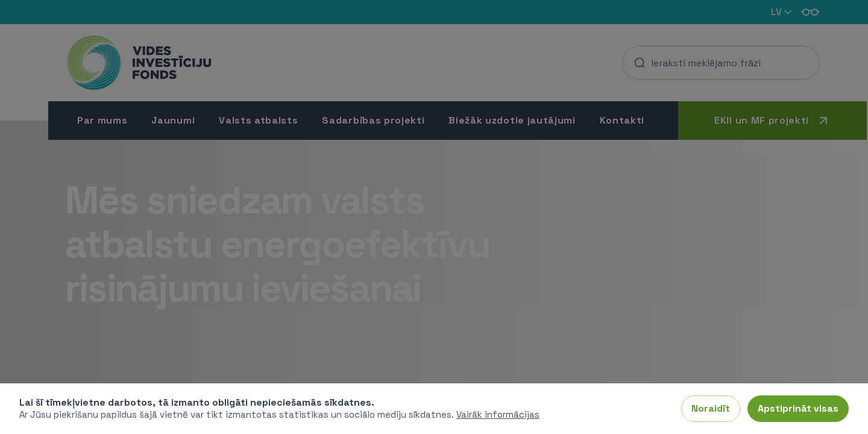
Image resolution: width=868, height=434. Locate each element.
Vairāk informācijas (498, 414)
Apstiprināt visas (798, 408)
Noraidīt (711, 408)
